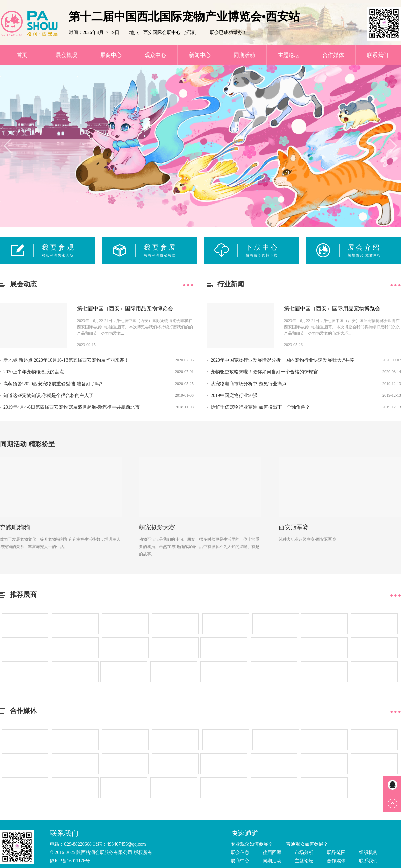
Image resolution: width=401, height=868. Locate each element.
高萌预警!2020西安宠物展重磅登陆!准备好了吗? (53, 384)
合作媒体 (333, 55)
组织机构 (368, 852)
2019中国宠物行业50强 (234, 395)
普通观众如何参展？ (307, 844)
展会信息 (240, 852)
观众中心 (155, 55)
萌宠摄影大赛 (157, 527)
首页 (22, 55)
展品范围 (336, 852)
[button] (8, 146)
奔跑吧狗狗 (15, 527)
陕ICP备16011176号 (70, 861)
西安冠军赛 (294, 527)
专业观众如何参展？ (252, 844)
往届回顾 (272, 852)
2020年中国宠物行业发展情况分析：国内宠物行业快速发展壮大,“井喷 (282, 360)
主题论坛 (289, 55)
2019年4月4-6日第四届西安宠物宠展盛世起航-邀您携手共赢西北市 (72, 407)
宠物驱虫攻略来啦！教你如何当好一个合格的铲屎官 (264, 372)
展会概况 (66, 55)
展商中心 (111, 55)
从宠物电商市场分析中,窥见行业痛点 (249, 384)
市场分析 (304, 852)
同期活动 (244, 55)
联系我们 (378, 55)
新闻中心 (200, 55)
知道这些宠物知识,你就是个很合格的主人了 (48, 395)
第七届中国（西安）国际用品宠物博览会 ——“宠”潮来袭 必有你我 (125, 310)
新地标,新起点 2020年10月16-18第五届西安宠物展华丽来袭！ (66, 360)
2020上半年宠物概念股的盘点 (34, 372)
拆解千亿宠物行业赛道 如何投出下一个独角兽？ (260, 407)
